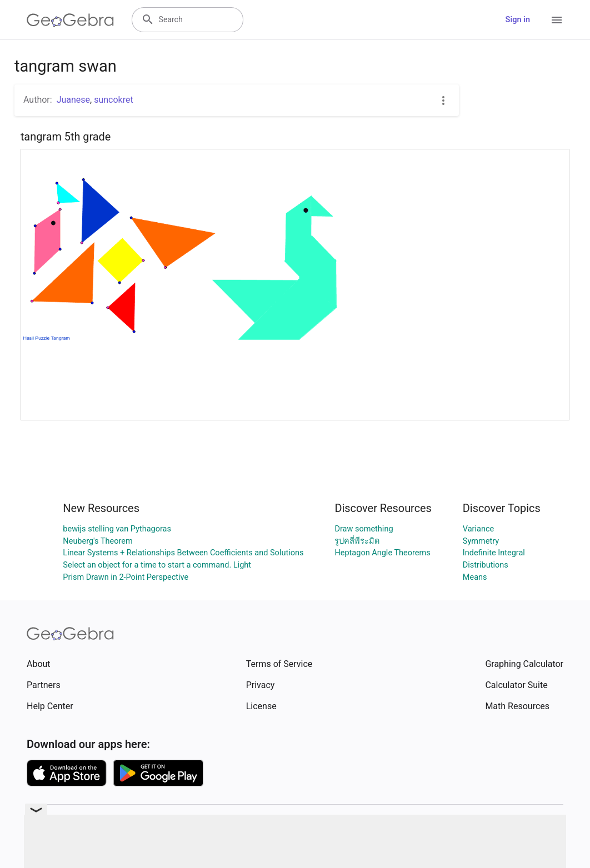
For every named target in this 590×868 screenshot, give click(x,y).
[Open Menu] (557, 20)
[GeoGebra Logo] (70, 20)
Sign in (518, 20)
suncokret (114, 100)
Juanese (73, 100)
